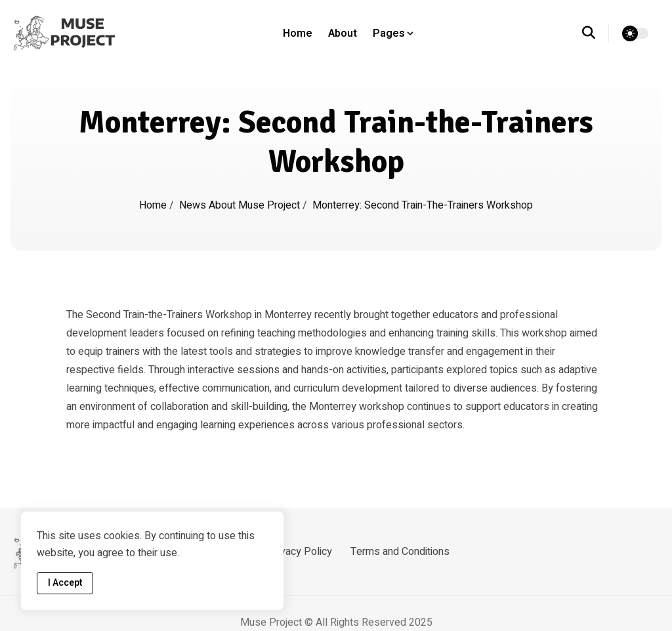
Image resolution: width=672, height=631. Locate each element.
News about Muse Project (241, 205)
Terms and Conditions (400, 552)
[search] (596, 33)
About (343, 33)
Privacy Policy (300, 552)
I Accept (65, 583)
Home (298, 33)
